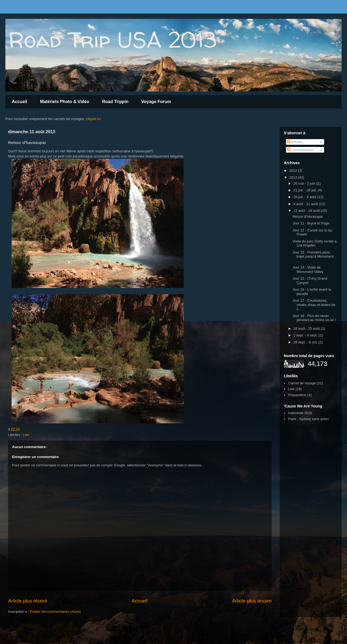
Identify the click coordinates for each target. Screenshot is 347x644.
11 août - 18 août (307, 211)
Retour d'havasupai (307, 217)
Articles (295, 142)
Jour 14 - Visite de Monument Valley (308, 270)
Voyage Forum (156, 102)
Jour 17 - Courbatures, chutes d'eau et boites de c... (314, 305)
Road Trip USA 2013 (112, 40)
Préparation (297, 395)
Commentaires (300, 150)
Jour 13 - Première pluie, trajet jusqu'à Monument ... (313, 256)
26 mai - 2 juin (305, 183)
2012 (294, 170)
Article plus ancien (252, 601)
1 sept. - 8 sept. (306, 335)
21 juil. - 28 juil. (306, 190)
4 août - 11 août (306, 204)
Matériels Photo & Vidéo (65, 102)
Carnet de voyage (302, 383)
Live (26, 435)
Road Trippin (115, 102)
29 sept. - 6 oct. (306, 342)
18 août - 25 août (307, 328)
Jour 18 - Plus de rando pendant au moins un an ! (314, 318)
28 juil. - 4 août (305, 197)
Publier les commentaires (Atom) (55, 612)
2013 (294, 177)
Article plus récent (28, 601)
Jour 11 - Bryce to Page (311, 223)
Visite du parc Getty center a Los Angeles (314, 243)
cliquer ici (93, 119)
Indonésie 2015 (300, 413)
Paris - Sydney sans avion (308, 419)
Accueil (20, 102)
